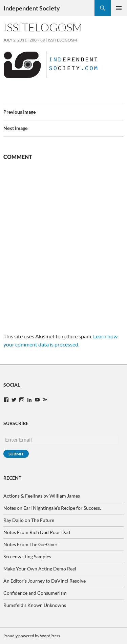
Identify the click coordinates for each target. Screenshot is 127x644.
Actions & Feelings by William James (42, 496)
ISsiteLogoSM (62, 40)
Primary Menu (119, 8)
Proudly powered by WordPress (32, 636)
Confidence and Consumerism (35, 593)
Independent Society (32, 8)
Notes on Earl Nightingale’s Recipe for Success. (52, 508)
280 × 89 (37, 40)
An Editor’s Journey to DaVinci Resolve (45, 581)
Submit (16, 454)
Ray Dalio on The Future (29, 520)
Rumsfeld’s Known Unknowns (35, 605)
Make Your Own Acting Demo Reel (40, 569)
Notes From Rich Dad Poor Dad (37, 532)
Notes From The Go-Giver (30, 544)
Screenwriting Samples (27, 556)
